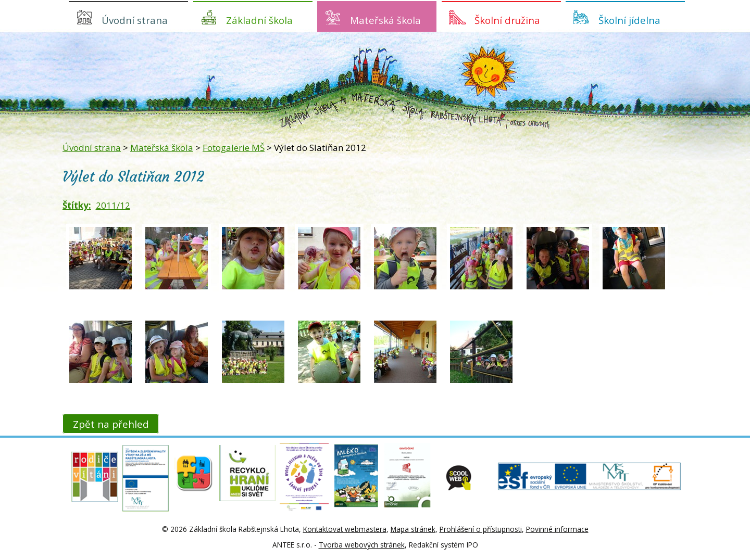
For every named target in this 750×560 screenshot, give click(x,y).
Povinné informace (557, 529)
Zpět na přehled (111, 423)
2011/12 (113, 205)
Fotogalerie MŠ (234, 148)
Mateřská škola (385, 20)
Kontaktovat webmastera (345, 529)
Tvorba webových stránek (362, 545)
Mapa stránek (413, 529)
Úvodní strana (135, 20)
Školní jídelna (629, 20)
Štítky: (77, 205)
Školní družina (507, 20)
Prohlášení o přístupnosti (481, 529)
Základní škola (259, 20)
